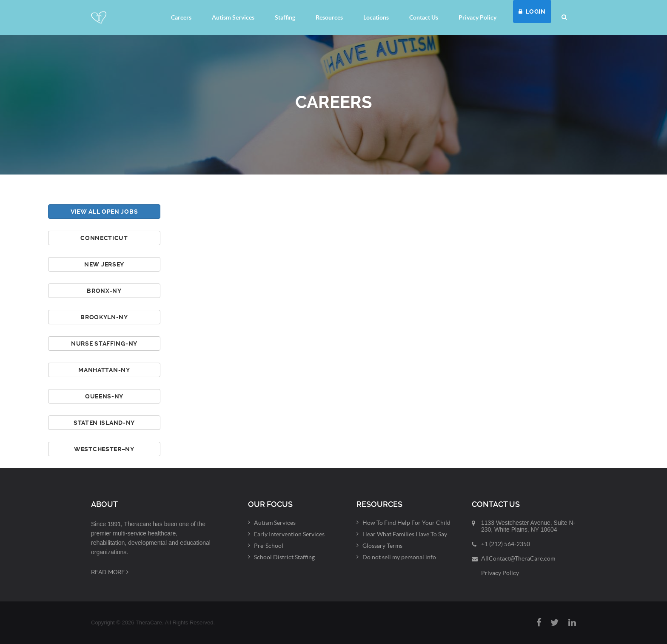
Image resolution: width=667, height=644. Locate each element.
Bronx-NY (104, 291)
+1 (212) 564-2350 (506, 544)
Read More (110, 572)
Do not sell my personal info (399, 557)
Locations (376, 17)
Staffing (285, 17)
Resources (329, 17)
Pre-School (269, 546)
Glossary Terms (382, 546)
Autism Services (233, 17)
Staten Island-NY (104, 423)
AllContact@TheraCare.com (518, 558)
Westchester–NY (104, 449)
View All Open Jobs (104, 212)
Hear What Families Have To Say (405, 534)
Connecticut (104, 238)
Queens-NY (104, 396)
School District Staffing (284, 557)
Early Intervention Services (289, 534)
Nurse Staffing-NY (104, 343)
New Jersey (104, 264)
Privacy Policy (477, 17)
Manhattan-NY (104, 370)
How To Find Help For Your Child (406, 523)
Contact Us (424, 17)
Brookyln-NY (104, 317)
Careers (181, 17)
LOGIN (532, 11)
